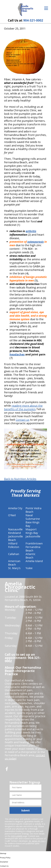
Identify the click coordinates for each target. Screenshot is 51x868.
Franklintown (34, 543)
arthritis (31, 231)
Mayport (31, 529)
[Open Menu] (46, 8)
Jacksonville (33, 536)
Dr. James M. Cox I (37, 841)
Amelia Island (34, 561)
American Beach (14, 563)
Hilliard (13, 543)
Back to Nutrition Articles (20, 479)
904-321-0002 (33, 20)
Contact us (23, 420)
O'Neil (12, 515)
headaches (17, 354)
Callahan (14, 554)
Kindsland (14, 533)
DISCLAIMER (17, 836)
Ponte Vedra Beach (33, 510)
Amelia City (15, 508)
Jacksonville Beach (16, 538)
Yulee (29, 568)
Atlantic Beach (30, 556)
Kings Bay (32, 533)
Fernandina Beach (33, 549)
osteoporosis (35, 242)
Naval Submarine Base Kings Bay (33, 521)
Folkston (14, 547)
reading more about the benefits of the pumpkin (23, 407)
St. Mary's (14, 568)
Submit (26, 810)
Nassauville (15, 529)
